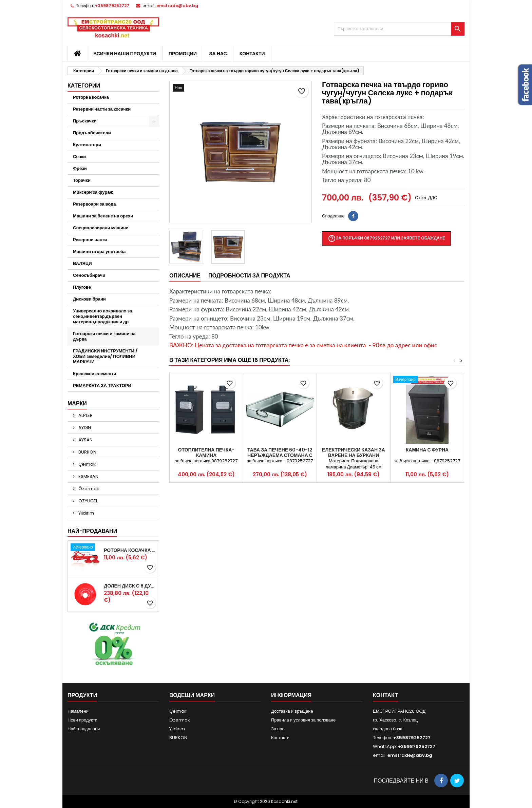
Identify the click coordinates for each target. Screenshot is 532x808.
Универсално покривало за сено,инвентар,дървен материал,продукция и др (102, 316)
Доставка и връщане (292, 711)
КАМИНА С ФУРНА (427, 450)
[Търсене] (399, 29)
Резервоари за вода (94, 204)
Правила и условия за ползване (303, 720)
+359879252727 (112, 6)
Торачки (82, 180)
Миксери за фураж (93, 192)
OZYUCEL (88, 501)
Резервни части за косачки (102, 109)
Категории (84, 86)
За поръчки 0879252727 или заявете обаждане (386, 238)
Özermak (88, 489)
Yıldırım (86, 513)
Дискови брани (89, 299)
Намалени (78, 711)
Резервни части (90, 240)
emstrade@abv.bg (177, 6)
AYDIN (84, 428)
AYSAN (85, 440)
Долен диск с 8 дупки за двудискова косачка (130, 586)
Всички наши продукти (125, 54)
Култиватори (87, 145)
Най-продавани (92, 531)
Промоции (183, 54)
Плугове (82, 287)
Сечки (79, 157)
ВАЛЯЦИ (82, 263)
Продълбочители (92, 133)
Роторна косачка (91, 97)
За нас (218, 54)
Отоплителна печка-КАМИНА (206, 453)
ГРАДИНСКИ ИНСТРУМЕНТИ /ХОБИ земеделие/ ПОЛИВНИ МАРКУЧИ (105, 356)
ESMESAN (88, 476)
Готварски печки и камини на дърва (104, 336)
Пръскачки (85, 121)
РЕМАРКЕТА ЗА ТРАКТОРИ (102, 386)
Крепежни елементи (95, 374)
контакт (385, 695)
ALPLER (85, 415)
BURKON (87, 452)
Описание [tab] (185, 276)
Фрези (80, 168)
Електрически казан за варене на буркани (354, 453)
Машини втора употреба (99, 252)
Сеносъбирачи (89, 275)
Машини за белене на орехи (103, 216)
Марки (77, 403)
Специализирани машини (101, 228)
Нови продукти (82, 720)
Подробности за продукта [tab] (249, 276)
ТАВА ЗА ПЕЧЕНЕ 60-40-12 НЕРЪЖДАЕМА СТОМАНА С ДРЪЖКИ (280, 455)
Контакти (252, 54)
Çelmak (87, 464)
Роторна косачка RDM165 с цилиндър (130, 550)
